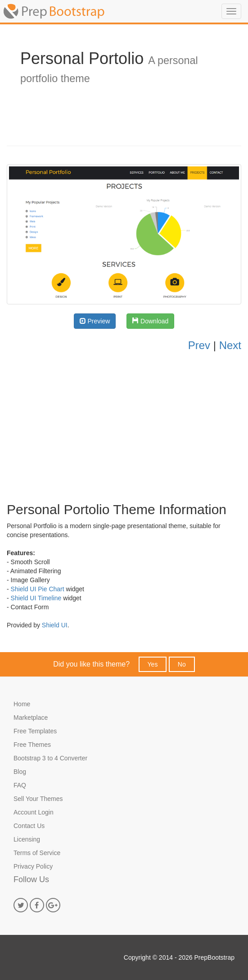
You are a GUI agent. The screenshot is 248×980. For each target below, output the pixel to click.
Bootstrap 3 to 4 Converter (50, 758)
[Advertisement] (124, 425)
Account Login (34, 812)
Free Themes (32, 745)
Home (22, 704)
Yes (153, 664)
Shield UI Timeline (36, 598)
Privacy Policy (33, 866)
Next (230, 345)
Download (150, 321)
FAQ (20, 785)
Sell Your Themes (38, 799)
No (182, 664)
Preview (95, 321)
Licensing (27, 839)
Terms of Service (37, 853)
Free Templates (35, 731)
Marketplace (31, 718)
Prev (199, 345)
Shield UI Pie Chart (38, 589)
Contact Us (29, 826)
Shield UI (55, 625)
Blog (20, 772)
